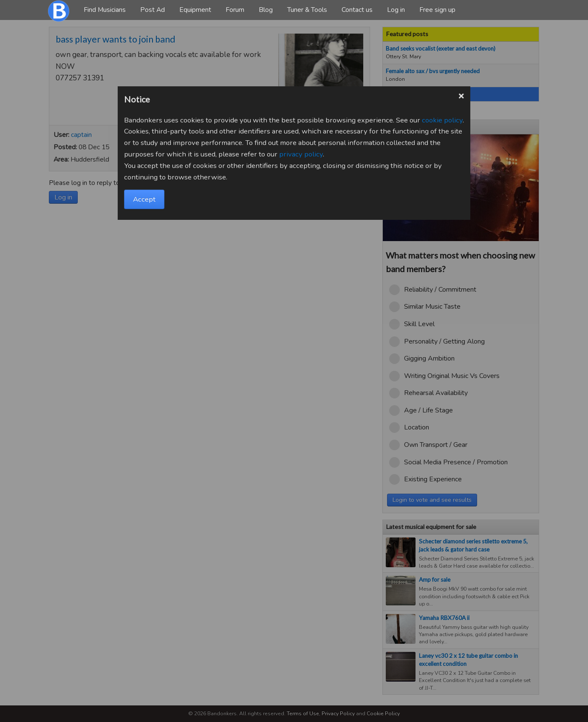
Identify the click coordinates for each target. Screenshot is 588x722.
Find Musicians (105, 10)
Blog (266, 10)
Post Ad (153, 10)
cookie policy (442, 120)
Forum (235, 10)
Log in (396, 10)
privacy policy (301, 154)
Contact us (357, 10)
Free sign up (437, 10)
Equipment (195, 10)
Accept (144, 199)
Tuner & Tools (307, 10)
